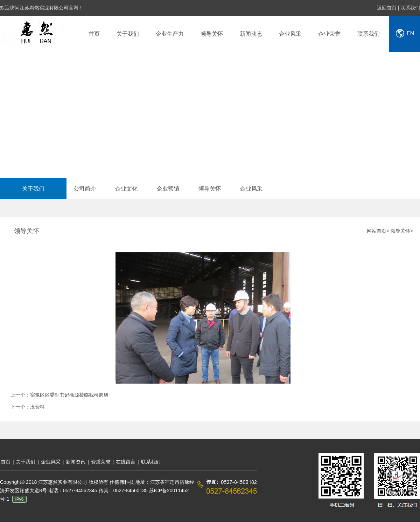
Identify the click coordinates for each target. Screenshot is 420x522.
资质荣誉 (101, 462)
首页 (6, 462)
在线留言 (126, 462)
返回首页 (387, 8)
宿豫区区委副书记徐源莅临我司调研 (69, 395)
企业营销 (168, 189)
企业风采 (251, 189)
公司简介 (85, 189)
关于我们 (33, 189)
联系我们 (410, 8)
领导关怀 (210, 189)
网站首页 (377, 231)
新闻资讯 (76, 462)
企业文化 (126, 189)
